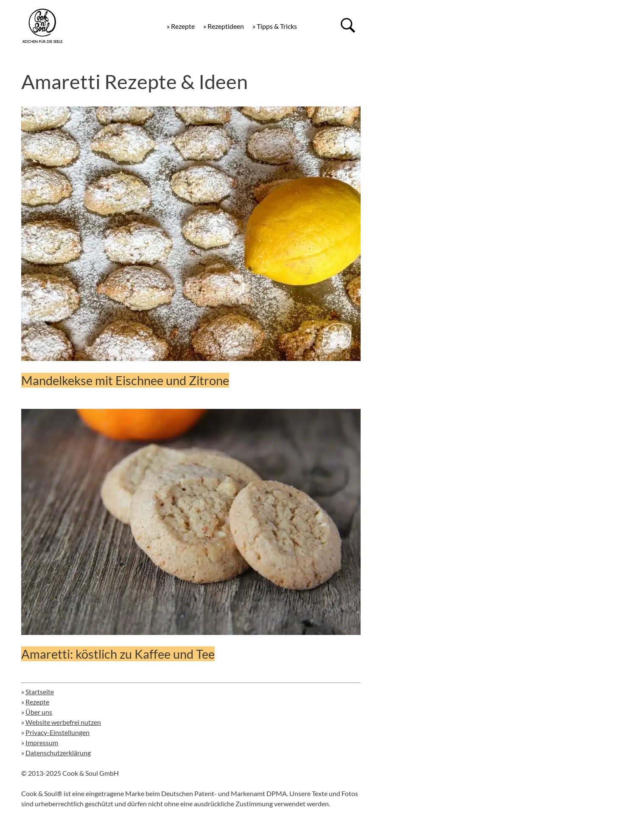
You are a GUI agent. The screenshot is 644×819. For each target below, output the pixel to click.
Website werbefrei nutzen (63, 722)
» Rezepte (181, 26)
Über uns (39, 712)
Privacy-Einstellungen (57, 732)
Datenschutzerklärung (58, 753)
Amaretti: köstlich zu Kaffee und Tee (118, 654)
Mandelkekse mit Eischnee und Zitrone (125, 380)
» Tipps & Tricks (275, 26)
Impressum (42, 742)
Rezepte (37, 702)
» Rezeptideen (224, 26)
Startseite (40, 692)
